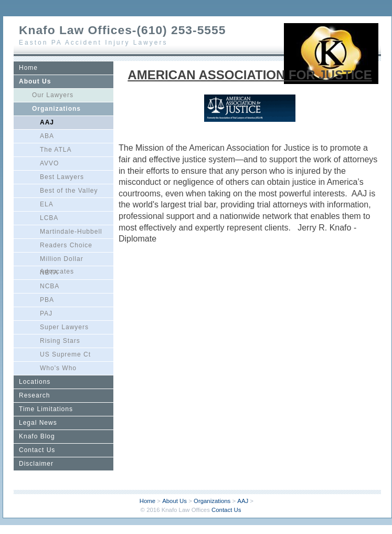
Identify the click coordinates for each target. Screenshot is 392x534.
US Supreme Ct (65, 354)
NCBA (50, 286)
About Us (35, 81)
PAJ (46, 313)
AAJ (47, 122)
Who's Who (58, 368)
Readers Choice (66, 245)
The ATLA (56, 150)
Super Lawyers (64, 327)
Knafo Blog (37, 436)
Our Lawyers (53, 95)
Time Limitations (46, 409)
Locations (35, 382)
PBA (47, 300)
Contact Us (37, 450)
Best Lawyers (62, 177)
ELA (47, 204)
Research (34, 395)
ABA (47, 136)
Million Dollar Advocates (62, 260)
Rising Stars (60, 341)
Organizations (56, 109)
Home (28, 68)
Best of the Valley (69, 191)
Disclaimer (36, 464)
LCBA (49, 218)
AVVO (49, 163)
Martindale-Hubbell (71, 232)
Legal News (38, 423)
